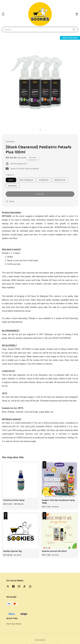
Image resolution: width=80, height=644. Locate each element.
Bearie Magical (26, 180)
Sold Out (40, 194)
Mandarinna (60, 180)
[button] (3, 14)
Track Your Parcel (14, 624)
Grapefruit (44, 180)
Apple (11, 180)
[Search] (74, 29)
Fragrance (10, 175)
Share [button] (10, 201)
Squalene (13, 186)
